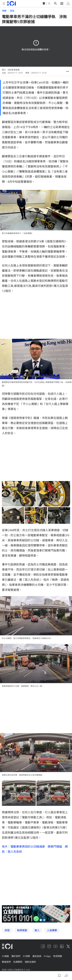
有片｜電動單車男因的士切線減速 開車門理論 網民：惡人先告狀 (35, 849)
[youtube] (55, 946)
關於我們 (16, 956)
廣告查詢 (37, 956)
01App (47, 956)
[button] (68, 71)
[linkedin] (62, 946)
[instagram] (49, 946)
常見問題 (58, 956)
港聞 (4, 11)
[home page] (11, 3)
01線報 (5, 956)
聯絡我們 (6, 962)
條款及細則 (30, 962)
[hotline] (36, 914)
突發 (12, 11)
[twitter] (68, 946)
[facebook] (43, 946)
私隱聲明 (18, 962)
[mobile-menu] (4, 4)
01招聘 (26, 956)
